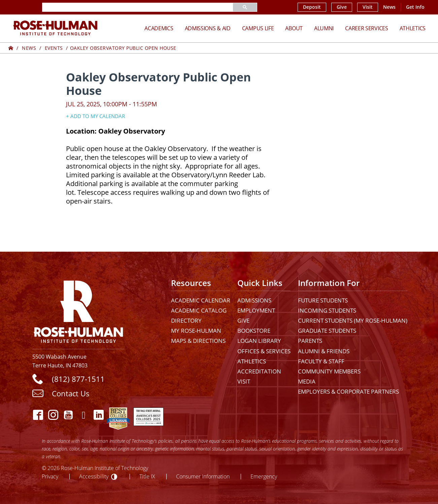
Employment (256, 310)
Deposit (312, 7)
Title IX (147, 476)
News (389, 7)
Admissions (254, 300)
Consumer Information (203, 476)
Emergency (264, 476)
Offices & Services (264, 351)
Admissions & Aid (208, 28)
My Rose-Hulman (196, 331)
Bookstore (254, 331)
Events (54, 48)
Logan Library (259, 341)
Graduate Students (327, 331)
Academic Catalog (199, 310)
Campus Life (258, 28)
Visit (368, 7)
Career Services (367, 28)
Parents (310, 341)
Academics (159, 28)
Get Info (415, 7)
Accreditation (259, 371)
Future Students (323, 300)
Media (307, 381)
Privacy (50, 476)
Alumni (324, 28)
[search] (130, 7)
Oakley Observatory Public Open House (123, 48)
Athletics (413, 28)
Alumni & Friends (324, 351)
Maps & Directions (198, 341)
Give (342, 7)
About (294, 28)
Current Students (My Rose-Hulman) (353, 320)
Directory (186, 320)
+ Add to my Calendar (95, 116)
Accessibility (94, 476)
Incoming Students (327, 310)
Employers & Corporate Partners (348, 391)
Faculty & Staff (321, 361)
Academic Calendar (201, 300)
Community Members (329, 371)
